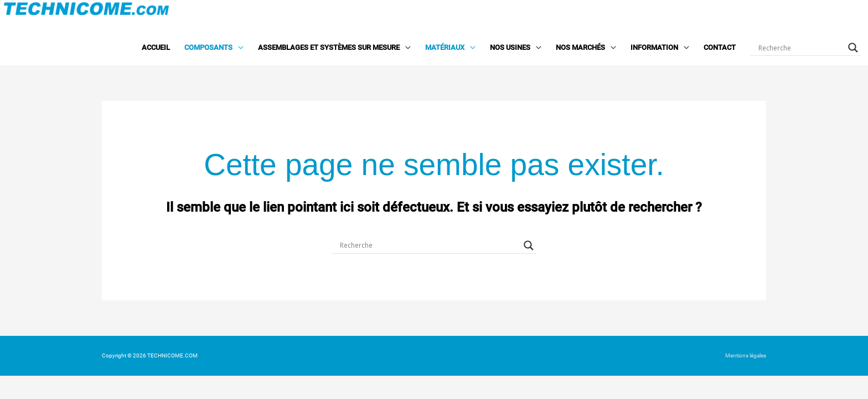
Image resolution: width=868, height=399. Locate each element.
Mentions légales (746, 355)
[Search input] (800, 48)
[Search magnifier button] (853, 48)
